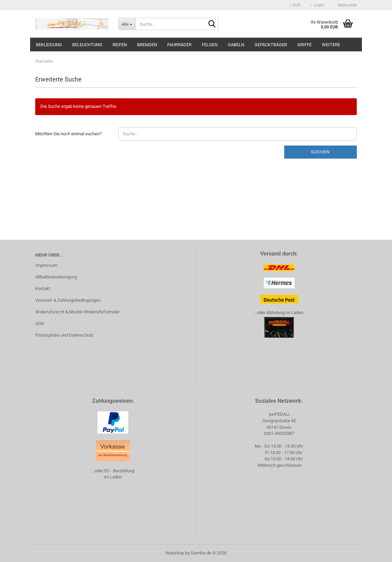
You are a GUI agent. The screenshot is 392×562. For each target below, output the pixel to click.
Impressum (46, 265)
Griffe (304, 45)
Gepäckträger (271, 45)
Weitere (331, 45)
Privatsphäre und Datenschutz (64, 335)
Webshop (175, 553)
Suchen (320, 152)
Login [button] (317, 5)
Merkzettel (346, 5)
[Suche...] (127, 24)
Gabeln (236, 45)
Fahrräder (179, 45)
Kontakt (43, 289)
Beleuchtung (87, 45)
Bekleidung (49, 45)
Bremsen (147, 45)
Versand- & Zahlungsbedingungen (68, 300)
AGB (40, 323)
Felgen (210, 45)
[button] (295, 5)
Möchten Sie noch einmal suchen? (68, 134)
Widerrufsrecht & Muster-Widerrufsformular (77, 312)
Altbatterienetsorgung (56, 277)
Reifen (120, 45)
